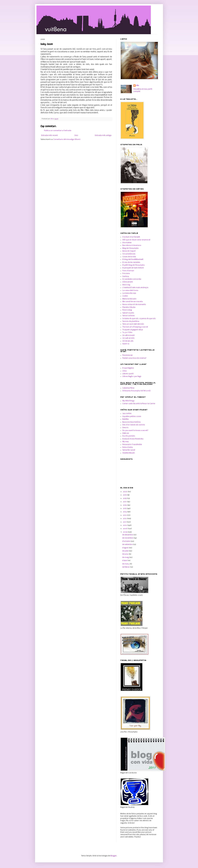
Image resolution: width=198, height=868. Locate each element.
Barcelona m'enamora (132, 245)
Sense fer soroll (129, 450)
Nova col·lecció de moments (134, 305)
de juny (125, 554)
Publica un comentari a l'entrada (58, 131)
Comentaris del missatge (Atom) (67, 139)
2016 (125, 505)
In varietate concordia (132, 279)
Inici (76, 135)
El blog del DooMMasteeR (133, 259)
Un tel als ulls (128, 341)
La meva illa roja (129, 293)
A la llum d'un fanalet (131, 237)
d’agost (126, 548)
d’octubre (127, 541)
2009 (125, 529)
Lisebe (125, 296)
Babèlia (125, 419)
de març (126, 564)
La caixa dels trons (130, 290)
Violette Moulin (129, 453)
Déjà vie (126, 433)
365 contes (127, 414)
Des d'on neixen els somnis (134, 425)
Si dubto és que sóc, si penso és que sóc (139, 319)
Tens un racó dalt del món (133, 324)
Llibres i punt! (128, 374)
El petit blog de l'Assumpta (133, 265)
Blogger (114, 856)
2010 (125, 525)
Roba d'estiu (128, 447)
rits (52, 119)
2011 (125, 522)
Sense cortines (128, 316)
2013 (125, 515)
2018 (125, 498)
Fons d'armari (128, 271)
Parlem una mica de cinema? (134, 358)
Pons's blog (127, 310)
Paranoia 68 (127, 355)
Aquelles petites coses (132, 416)
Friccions (126, 274)
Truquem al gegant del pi (133, 330)
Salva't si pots (128, 313)
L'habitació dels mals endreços (135, 288)
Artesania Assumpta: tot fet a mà (136, 391)
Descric (125, 428)
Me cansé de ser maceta (133, 302)
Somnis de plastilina (131, 321)
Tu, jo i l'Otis (127, 332)
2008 (125, 532)
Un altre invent (128, 335)
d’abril (125, 561)
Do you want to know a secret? (135, 430)
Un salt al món (128, 338)
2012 (125, 519)
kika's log (126, 285)
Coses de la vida (129, 257)
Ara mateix (127, 243)
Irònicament (128, 282)
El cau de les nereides (131, 262)
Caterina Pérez (128, 388)
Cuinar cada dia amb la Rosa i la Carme (139, 404)
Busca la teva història (131, 422)
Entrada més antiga (103, 135)
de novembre (128, 538)
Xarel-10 (126, 344)
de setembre (128, 544)
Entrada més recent (50, 135)
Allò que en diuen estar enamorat (136, 240)
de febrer (126, 567)
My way (126, 442)
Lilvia (125, 371)
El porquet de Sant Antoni (133, 268)
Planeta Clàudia (129, 307)
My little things (128, 401)
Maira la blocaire (129, 299)
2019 (125, 495)
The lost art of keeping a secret (135, 327)
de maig (126, 557)
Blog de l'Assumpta (130, 248)
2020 (125, 492)
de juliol (126, 551)
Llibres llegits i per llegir (132, 376)
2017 (125, 502)
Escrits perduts (129, 436)
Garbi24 (126, 276)
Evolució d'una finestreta (133, 439)
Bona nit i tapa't (129, 251)
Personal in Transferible (132, 445)
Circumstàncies (129, 254)
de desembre (128, 535)
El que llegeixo (128, 368)
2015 (125, 508)
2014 (125, 512)
